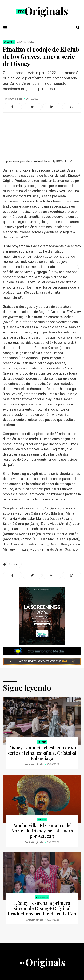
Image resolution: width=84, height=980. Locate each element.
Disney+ (14, 564)
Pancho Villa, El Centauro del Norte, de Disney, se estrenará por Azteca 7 (42, 831)
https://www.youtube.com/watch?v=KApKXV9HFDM (38, 161)
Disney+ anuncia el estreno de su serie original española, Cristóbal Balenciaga (42, 753)
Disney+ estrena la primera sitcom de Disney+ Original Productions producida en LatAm (42, 908)
